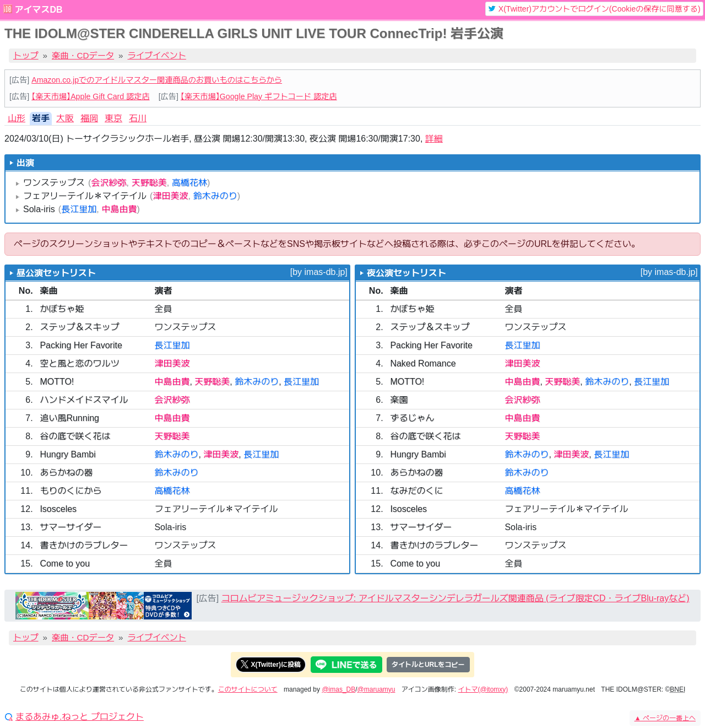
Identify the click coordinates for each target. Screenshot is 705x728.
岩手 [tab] (41, 118)
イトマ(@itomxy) (483, 689)
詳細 (434, 139)
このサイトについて (248, 689)
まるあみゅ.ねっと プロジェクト (80, 717)
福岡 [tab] (89, 118)
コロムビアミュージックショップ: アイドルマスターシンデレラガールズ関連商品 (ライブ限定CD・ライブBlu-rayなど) (455, 598)
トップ (26, 55)
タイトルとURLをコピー (428, 665)
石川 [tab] (138, 118)
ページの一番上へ (665, 718)
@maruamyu (376, 689)
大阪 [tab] (65, 118)
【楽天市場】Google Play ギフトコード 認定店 (259, 96)
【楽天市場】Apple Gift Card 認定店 (90, 96)
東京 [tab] (113, 118)
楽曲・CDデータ (83, 55)
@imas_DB (338, 689)
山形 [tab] (17, 118)
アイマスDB (38, 10)
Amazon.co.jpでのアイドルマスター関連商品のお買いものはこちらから (157, 80)
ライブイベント (157, 55)
